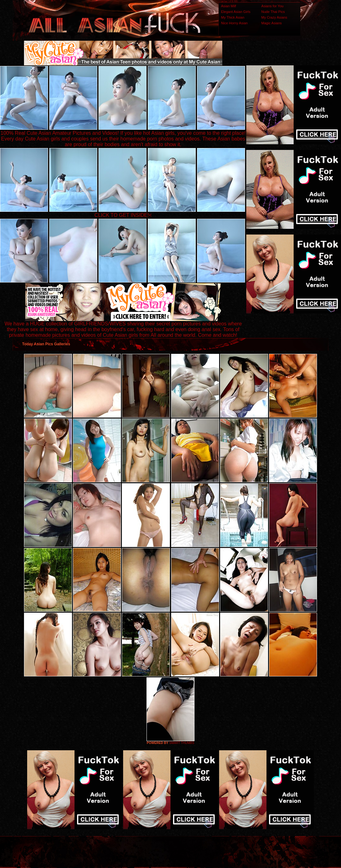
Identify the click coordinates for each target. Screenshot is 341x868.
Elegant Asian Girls (236, 12)
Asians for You (272, 6)
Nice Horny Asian (234, 23)
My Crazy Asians (274, 17)
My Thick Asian (233, 17)
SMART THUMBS (182, 743)
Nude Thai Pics (273, 12)
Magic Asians (272, 23)
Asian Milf (229, 6)
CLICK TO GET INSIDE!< (123, 215)
